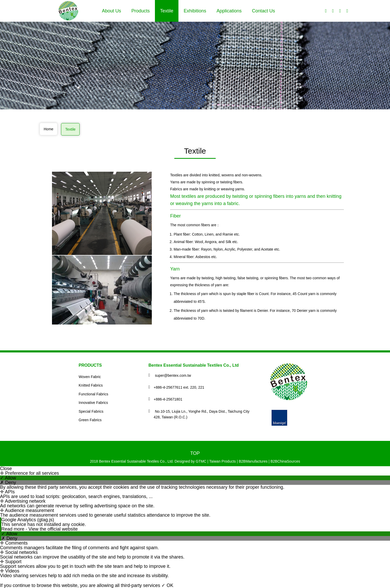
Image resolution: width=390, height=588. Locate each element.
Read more (13, 529)
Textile (167, 11)
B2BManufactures (253, 461)
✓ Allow (8, 478)
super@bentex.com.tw (173, 375)
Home (48, 129)
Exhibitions (195, 11)
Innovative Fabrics (93, 403)
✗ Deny (8, 483)
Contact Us (263, 11)
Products (141, 11)
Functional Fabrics (93, 394)
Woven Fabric (90, 377)
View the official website (53, 529)
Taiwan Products (223, 461)
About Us (111, 11)
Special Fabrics (91, 411)
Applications (229, 11)
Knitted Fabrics (91, 385)
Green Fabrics (90, 420)
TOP (195, 453)
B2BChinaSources (285, 461)
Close (6, 469)
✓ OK (167, 585)
